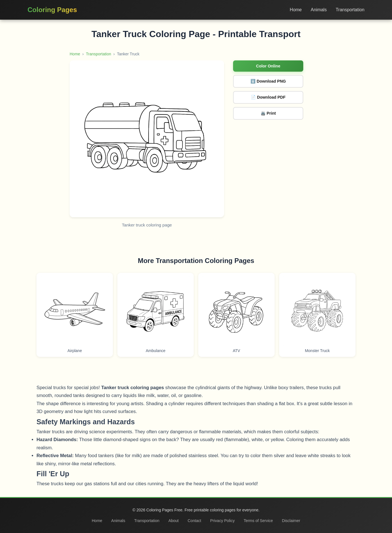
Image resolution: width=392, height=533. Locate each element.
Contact (194, 521)
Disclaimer (291, 521)
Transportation (350, 10)
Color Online (268, 66)
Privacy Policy (223, 521)
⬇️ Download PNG (268, 81)
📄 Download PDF (268, 97)
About (174, 521)
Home (296, 10)
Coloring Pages (52, 10)
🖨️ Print (268, 113)
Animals (319, 10)
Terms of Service (258, 521)
